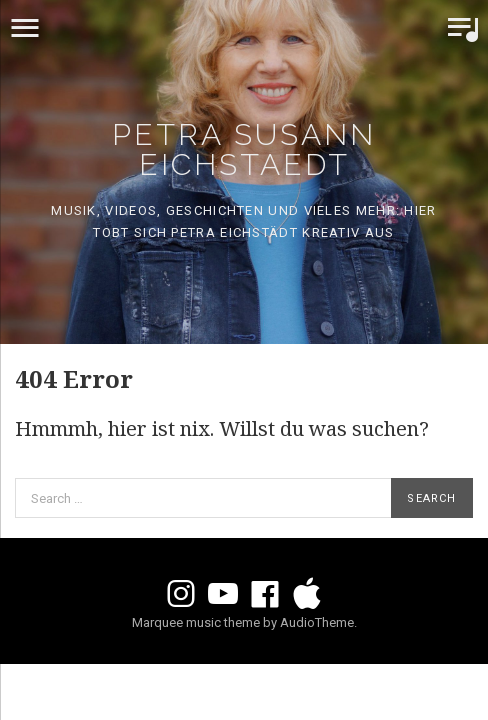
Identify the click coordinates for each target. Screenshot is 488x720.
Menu (25, 28)
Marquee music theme (196, 622)
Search (431, 498)
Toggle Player (463, 28)
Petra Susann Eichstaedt (244, 149)
